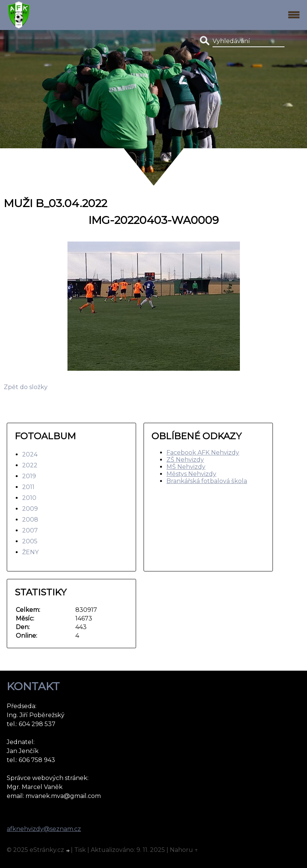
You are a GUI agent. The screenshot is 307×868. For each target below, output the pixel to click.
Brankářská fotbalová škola (207, 481)
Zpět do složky (26, 387)
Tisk (80, 850)
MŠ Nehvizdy (186, 467)
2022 (30, 465)
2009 (30, 509)
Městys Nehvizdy (191, 474)
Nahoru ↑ (184, 850)
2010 (29, 498)
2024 (30, 454)
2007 (30, 530)
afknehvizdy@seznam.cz (44, 829)
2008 (30, 520)
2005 (30, 541)
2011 (28, 487)
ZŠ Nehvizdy (185, 460)
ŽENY (30, 552)
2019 (29, 476)
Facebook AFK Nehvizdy (203, 453)
